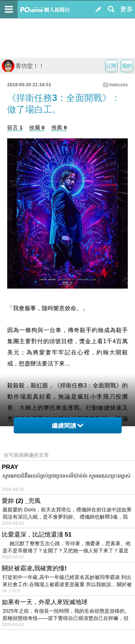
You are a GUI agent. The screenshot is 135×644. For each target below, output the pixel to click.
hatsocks (119, 85)
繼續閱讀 (67, 426)
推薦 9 (59, 127)
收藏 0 (37, 127)
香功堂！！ (23, 66)
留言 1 (15, 127)
